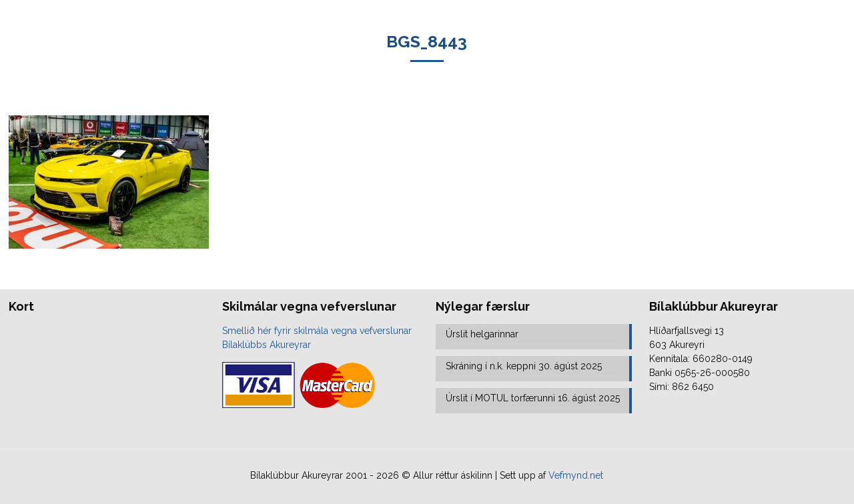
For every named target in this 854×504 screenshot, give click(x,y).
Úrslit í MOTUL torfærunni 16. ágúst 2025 (533, 398)
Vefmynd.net (576, 475)
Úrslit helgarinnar (482, 334)
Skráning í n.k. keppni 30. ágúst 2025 (524, 366)
